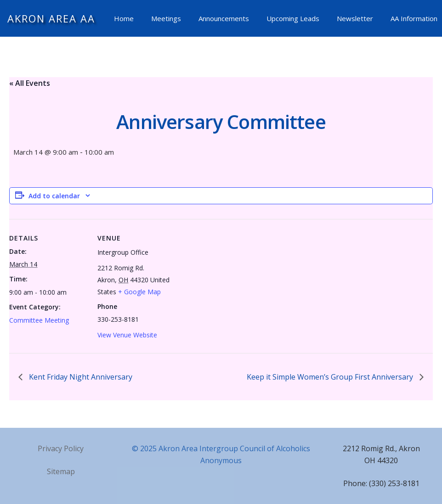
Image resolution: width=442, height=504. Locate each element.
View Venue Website (127, 335)
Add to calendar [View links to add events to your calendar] (54, 196)
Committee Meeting (39, 320)
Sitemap (61, 471)
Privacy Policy (61, 448)
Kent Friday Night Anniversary (80, 377)
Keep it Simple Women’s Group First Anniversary (331, 377)
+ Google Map (139, 292)
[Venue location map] (234, 283)
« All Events (30, 83)
